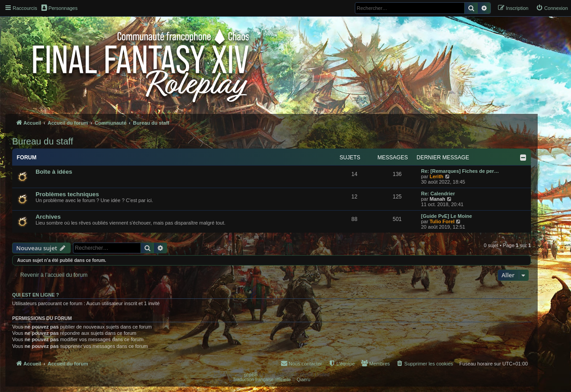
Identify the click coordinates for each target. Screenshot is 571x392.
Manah (437, 199)
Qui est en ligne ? (36, 295)
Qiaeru (304, 380)
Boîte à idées (54, 172)
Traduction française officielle (262, 380)
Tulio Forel (442, 221)
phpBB (251, 375)
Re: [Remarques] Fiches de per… (460, 171)
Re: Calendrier (438, 194)
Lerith (437, 176)
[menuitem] (552, 8)
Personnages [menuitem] (59, 8)
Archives (48, 217)
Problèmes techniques (67, 194)
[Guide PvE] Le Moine (446, 216)
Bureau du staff (43, 141)
